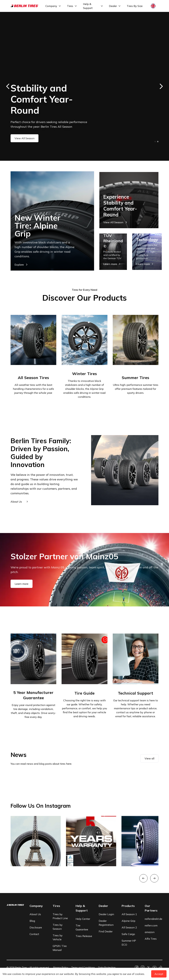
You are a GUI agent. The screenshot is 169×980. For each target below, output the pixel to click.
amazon (150, 932)
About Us (35, 914)
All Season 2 (129, 927)
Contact (34, 934)
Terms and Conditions (83, 967)
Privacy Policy (61, 967)
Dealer (113, 6)
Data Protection (107, 967)
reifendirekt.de (153, 919)
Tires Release (84, 936)
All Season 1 (129, 914)
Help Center (83, 919)
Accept (159, 974)
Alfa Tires (151, 939)
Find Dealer (106, 931)
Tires (70, 6)
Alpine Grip (128, 921)
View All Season (25, 138)
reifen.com (151, 925)
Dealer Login (106, 914)
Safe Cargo (128, 934)
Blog (32, 921)
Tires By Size (135, 6)
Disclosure (36, 927)
